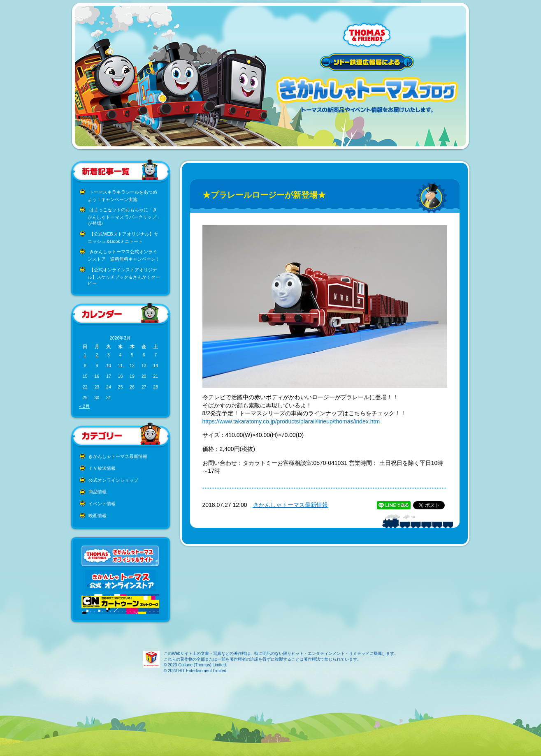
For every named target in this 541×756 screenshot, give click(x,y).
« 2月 (85, 406)
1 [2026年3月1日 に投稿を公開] (85, 355)
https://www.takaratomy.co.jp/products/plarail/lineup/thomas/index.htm (291, 421)
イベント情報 (102, 504)
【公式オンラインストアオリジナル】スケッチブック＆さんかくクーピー (124, 276)
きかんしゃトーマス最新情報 (118, 456)
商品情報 (98, 492)
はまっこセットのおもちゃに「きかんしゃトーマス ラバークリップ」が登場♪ (124, 216)
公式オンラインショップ (113, 480)
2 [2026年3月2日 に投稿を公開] (97, 355)
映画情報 (98, 516)
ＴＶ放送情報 (102, 468)
